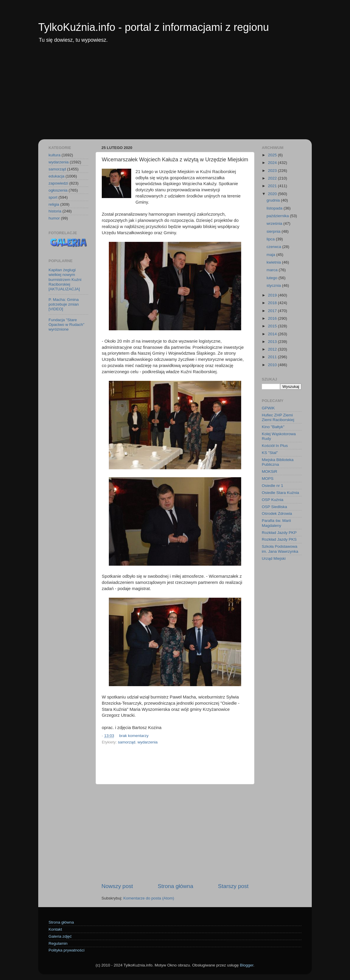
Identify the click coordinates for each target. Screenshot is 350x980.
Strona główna (175, 886)
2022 (273, 178)
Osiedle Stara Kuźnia (280, 493)
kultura (55, 155)
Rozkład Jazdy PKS (279, 539)
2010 (273, 365)
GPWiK (268, 408)
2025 (273, 155)
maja (271, 255)
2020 (273, 194)
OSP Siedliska (274, 507)
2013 (273, 342)
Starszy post (233, 886)
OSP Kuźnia (272, 500)
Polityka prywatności (66, 950)
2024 (273, 163)
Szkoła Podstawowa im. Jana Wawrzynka (280, 549)
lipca (271, 239)
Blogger (246, 965)
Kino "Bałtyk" (273, 427)
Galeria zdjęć (60, 936)
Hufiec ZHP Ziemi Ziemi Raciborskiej (278, 417)
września (275, 223)
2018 (273, 303)
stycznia (274, 285)
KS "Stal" (270, 453)
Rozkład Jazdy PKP (279, 533)
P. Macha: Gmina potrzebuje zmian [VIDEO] (64, 304)
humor (54, 218)
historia (55, 211)
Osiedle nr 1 (272, 486)
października (278, 216)
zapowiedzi (58, 183)
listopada (275, 208)
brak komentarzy (134, 736)
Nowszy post (117, 886)
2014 (273, 334)
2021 (273, 186)
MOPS (268, 479)
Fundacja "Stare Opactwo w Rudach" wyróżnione (66, 325)
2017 (273, 311)
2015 (273, 326)
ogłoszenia (58, 190)
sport (53, 197)
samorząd (127, 742)
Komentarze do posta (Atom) (149, 898)
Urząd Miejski (274, 558)
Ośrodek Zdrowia (277, 514)
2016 (273, 318)
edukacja (56, 176)
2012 (273, 349)
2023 (273, 171)
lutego (272, 278)
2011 (273, 357)
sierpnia (274, 231)
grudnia (274, 200)
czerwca (274, 247)
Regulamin (58, 943)
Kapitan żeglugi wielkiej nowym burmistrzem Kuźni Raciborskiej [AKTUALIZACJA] (65, 279)
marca (272, 270)
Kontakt (55, 929)
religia (54, 204)
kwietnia (274, 262)
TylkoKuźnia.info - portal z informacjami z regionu (154, 27)
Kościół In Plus (275, 446)
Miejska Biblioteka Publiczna (278, 462)
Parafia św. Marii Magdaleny (276, 523)
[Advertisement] (175, 95)
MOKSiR (270, 471)
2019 (273, 295)
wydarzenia (148, 742)
